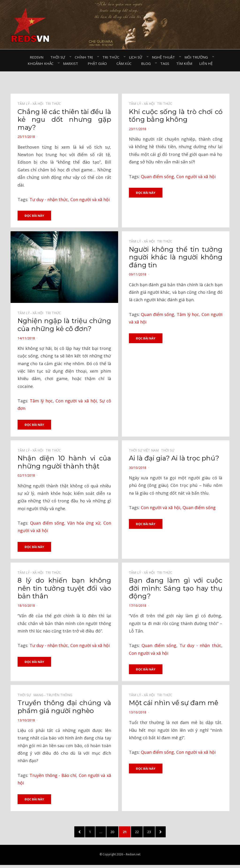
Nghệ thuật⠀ (165, 57)
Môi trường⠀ (197, 57)
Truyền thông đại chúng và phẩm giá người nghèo (64, 708)
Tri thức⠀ (112, 57)
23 (156, 833)
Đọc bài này (34, 216)
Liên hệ (206, 63)
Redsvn (37, 57)
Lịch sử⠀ (137, 57)
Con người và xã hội (90, 199)
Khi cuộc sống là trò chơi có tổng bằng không (176, 116)
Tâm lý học (41, 401)
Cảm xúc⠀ (125, 63)
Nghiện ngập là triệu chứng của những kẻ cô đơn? (64, 325)
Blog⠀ (147, 63)
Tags (165, 63)
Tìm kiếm (184, 63)
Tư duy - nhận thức (49, 199)
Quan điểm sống (157, 177)
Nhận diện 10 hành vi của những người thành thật (64, 463)
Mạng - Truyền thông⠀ (54, 696)
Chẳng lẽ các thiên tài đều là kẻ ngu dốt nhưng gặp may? (64, 120)
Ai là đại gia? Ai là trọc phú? (174, 459)
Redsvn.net (133, 857)
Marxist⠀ (72, 63)
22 (141, 833)
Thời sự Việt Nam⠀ (145, 451)
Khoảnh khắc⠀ (42, 63)
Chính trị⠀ (85, 57)
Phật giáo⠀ (99, 63)
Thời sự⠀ (59, 57)
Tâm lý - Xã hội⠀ (32, 104)
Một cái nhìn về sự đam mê (174, 704)
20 (113, 833)
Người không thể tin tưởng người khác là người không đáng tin (176, 257)
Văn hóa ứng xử (84, 524)
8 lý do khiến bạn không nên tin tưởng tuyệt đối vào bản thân (64, 589)
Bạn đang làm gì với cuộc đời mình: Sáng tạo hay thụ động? (176, 589)
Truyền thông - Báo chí (53, 776)
